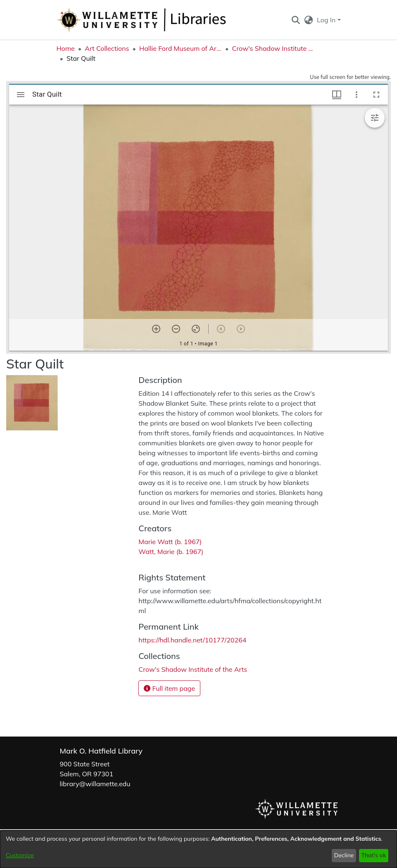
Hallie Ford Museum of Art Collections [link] (181, 48)
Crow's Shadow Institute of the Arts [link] (273, 48)
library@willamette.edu (95, 784)
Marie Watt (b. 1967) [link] (170, 542)
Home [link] (66, 48)
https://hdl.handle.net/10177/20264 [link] (192, 640)
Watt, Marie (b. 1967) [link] (171, 552)
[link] (193, 669)
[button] (296, 20)
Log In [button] (327, 20)
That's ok (373, 855)
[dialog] (198, 849)
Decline (344, 855)
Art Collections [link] (107, 48)
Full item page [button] (169, 688)
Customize (20, 855)
